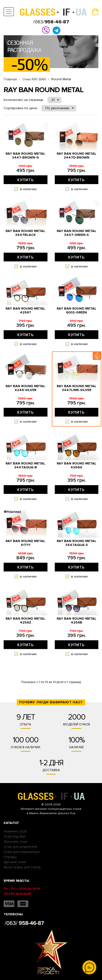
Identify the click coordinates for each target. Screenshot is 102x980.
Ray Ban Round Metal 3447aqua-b (25, 465)
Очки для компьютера (22, 852)
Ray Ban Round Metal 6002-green (77, 311)
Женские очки (15, 842)
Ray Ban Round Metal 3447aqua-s (77, 543)
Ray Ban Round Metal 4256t (25, 311)
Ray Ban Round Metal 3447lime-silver (77, 388)
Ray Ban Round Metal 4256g (77, 465)
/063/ (51, 22)
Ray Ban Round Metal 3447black (25, 233)
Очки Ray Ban (15, 836)
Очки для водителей (20, 847)
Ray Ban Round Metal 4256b (77, 621)
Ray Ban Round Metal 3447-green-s (77, 233)
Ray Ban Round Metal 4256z (25, 621)
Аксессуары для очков (22, 867)
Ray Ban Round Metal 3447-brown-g (25, 156)
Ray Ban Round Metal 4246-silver (25, 388)
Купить (26, 180)
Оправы (10, 857)
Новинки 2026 (15, 831)
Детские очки (15, 862)
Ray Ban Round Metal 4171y (25, 543)
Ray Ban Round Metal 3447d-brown (77, 156)
